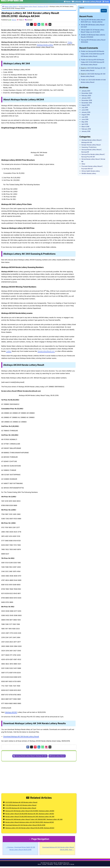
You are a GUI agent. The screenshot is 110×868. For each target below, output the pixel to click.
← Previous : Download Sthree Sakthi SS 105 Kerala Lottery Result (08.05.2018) (20, 848)
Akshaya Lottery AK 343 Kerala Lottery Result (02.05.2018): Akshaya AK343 (30, 828)
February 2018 (86, 129)
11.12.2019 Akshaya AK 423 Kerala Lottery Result (21, 805)
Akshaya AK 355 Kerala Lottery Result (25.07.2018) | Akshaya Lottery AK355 (30, 811)
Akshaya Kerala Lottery (45, 45)
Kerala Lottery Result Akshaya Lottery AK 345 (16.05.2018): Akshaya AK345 (30, 822)
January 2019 (86, 112)
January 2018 (86, 131)
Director (14, 20)
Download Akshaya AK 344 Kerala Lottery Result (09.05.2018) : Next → (58, 848)
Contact (44, 864)
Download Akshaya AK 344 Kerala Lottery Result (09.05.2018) (25, 825)
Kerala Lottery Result (92, 2)
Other (83, 164)
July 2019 (85, 107)
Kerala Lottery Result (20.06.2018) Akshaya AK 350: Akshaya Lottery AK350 (30, 814)
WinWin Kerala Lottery (89, 173)
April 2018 (85, 124)
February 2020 (86, 96)
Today (70, 42)
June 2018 (85, 119)
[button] (28, 24)
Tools (106, 2)
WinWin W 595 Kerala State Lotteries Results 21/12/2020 (93, 36)
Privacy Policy (58, 864)
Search (82, 8)
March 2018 (85, 127)
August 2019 (86, 105)
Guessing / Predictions (89, 147)
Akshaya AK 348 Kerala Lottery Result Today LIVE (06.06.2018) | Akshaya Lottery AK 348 (34, 819)
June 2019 (85, 110)
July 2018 (85, 117)
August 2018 (86, 115)
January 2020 (86, 98)
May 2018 (85, 122)
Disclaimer (50, 864)
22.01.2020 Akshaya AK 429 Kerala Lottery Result (21, 802)
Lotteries (77, 2)
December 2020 (87, 93)
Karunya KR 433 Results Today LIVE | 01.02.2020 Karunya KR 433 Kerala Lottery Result (92, 54)
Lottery (9, 351)
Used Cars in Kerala (68, 864)
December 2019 (87, 100)
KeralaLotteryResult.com (46, 351)
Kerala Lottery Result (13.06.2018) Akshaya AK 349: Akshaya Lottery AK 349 (30, 817)
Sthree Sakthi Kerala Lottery (91, 171)
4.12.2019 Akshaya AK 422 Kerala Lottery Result (21, 808)
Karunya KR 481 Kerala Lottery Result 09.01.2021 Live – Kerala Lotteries (93, 21)
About (39, 864)
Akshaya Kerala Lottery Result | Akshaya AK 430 (33, 6)
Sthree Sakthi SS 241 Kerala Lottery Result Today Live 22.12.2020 (93, 31)
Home (67, 2)
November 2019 (87, 103)
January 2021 (86, 91)
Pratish (83, 51)
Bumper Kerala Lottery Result (91, 145)
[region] (39, 776)
